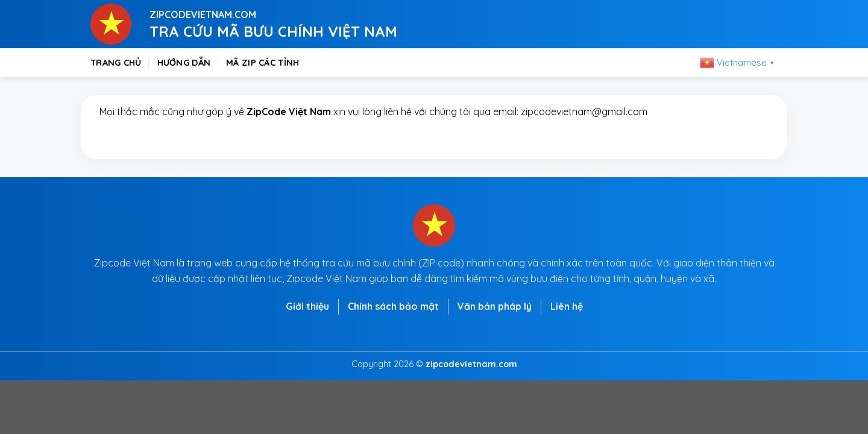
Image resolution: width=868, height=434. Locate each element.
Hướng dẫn (184, 63)
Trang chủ (116, 63)
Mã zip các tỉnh (263, 63)
